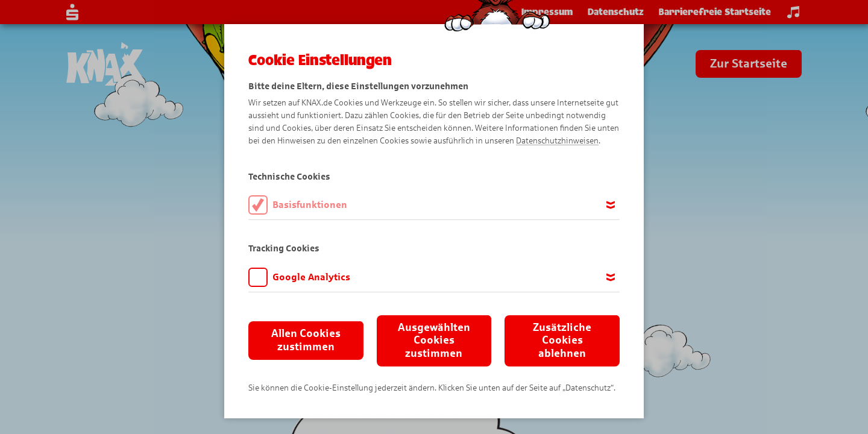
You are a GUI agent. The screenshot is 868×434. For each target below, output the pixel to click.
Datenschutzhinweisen (557, 141)
